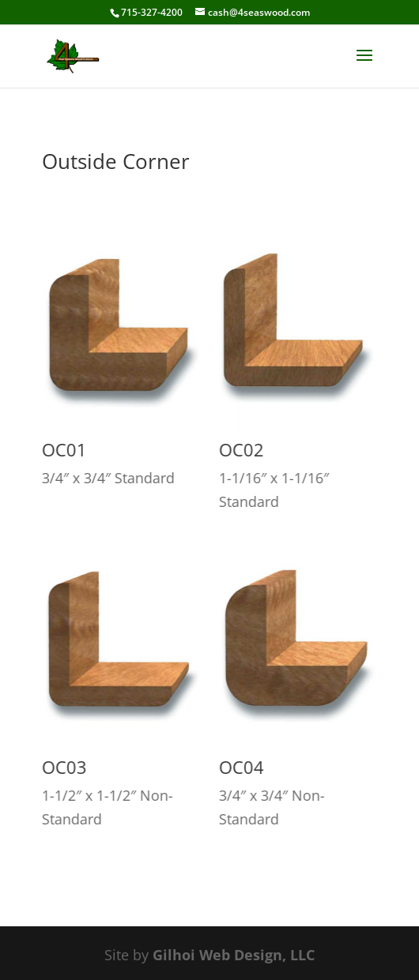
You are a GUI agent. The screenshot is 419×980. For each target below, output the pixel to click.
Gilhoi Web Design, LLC (234, 955)
